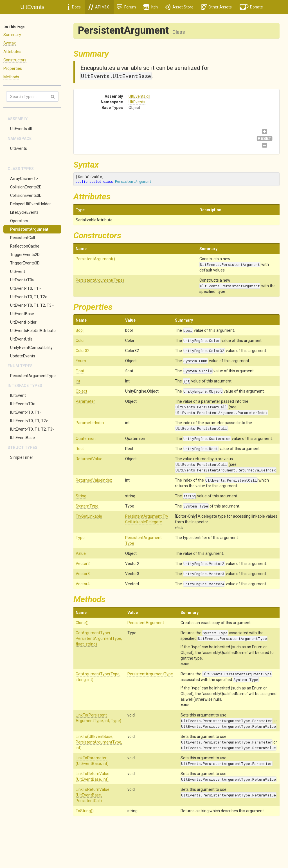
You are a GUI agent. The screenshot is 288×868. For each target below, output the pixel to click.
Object (81, 391)
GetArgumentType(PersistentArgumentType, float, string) (99, 638)
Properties (13, 68)
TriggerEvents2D (25, 255)
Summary (12, 35)
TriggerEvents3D (25, 263)
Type (80, 538)
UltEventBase (22, 314)
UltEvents (19, 148)
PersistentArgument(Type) (100, 280)
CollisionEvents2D (26, 187)
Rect (80, 449)
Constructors (15, 60)
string (190, 496)
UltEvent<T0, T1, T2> (29, 297)
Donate (251, 7)
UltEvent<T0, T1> (25, 288)
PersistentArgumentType (33, 376)
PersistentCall (22, 238)
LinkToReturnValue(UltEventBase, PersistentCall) (93, 795)
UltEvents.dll (21, 129)
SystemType (87, 506)
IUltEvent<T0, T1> (26, 412)
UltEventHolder (23, 322)
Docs (74, 7)
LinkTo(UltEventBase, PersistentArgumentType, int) (99, 742)
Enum (81, 361)
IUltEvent (18, 395)
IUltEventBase (22, 438)
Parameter (85, 401)
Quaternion (86, 439)
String (81, 496)
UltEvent (18, 271)
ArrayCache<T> (24, 179)
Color (80, 340)
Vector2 (83, 564)
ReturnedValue (89, 459)
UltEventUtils (21, 339)
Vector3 (83, 574)
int (187, 381)
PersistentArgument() (95, 259)
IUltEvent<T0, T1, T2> (29, 421)
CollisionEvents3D (26, 195)
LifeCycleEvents (24, 212)
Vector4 (83, 584)
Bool (80, 330)
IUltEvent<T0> (23, 404)
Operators (19, 221)
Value (81, 553)
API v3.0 (99, 7)
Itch (150, 7)
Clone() (82, 623)
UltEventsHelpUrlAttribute (33, 331)
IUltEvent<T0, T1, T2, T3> (32, 429)
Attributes (12, 52)
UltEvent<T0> (22, 280)
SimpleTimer (22, 457)
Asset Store (179, 7)
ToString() (85, 811)
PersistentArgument (29, 229)
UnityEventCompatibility (31, 348)
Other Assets (217, 7)
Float (80, 371)
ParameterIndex (90, 423)
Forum (126, 7)
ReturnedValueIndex (94, 480)
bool (188, 330)
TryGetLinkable (89, 516)
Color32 (83, 351)
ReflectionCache (25, 246)
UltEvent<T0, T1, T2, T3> (32, 305)
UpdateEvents (23, 356)
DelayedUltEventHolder (31, 204)
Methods (11, 77)
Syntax (10, 43)
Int (78, 381)
